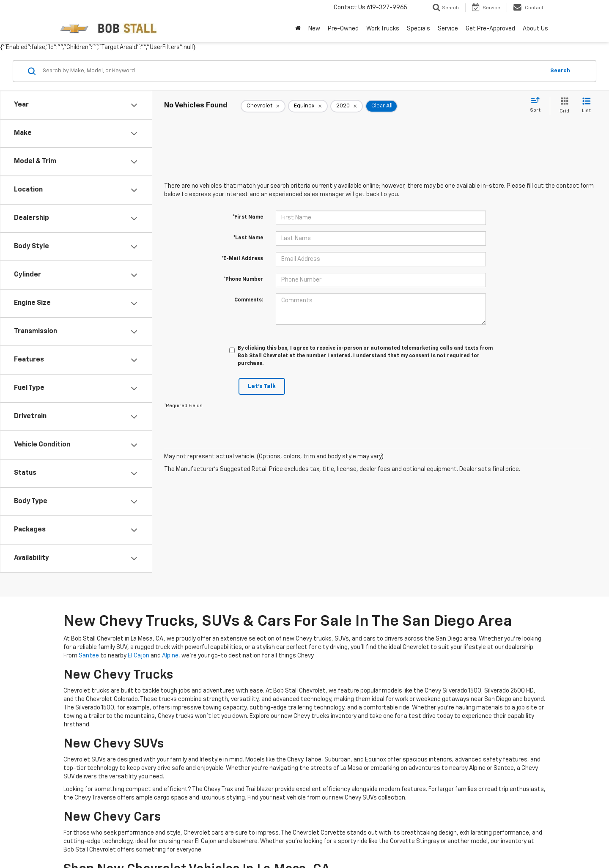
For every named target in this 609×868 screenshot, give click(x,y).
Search (560, 71)
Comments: (249, 300)
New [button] (314, 29)
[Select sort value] (538, 105)
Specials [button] (418, 29)
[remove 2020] (347, 106)
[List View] (586, 106)
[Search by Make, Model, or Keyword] (292, 71)
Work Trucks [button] (383, 29)
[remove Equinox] (308, 106)
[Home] (298, 29)
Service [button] (448, 29)
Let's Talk (262, 386)
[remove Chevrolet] (263, 106)
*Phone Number (243, 279)
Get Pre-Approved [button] (490, 29)
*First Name (248, 217)
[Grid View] (563, 106)
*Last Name (248, 238)
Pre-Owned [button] (343, 29)
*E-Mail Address (242, 259)
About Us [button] (535, 29)
